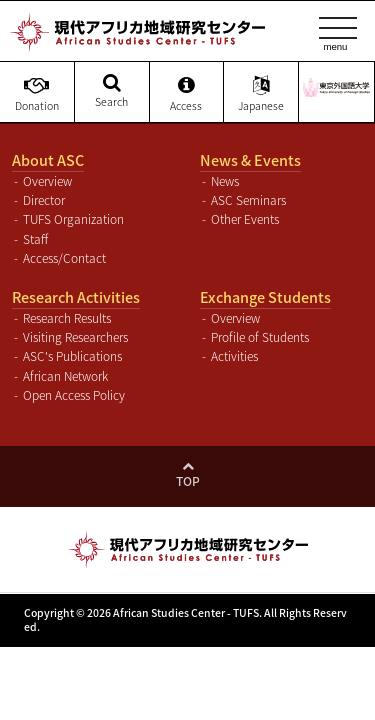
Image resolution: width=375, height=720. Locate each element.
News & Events (250, 160)
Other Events (245, 219)
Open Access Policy (74, 395)
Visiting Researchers (75, 337)
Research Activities (76, 297)
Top (188, 481)
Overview (47, 181)
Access (187, 94)
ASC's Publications (72, 356)
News (225, 181)
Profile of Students (260, 337)
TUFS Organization (73, 219)
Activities (234, 356)
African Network (65, 376)
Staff (35, 239)
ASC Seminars (248, 200)
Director (44, 200)
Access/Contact (64, 258)
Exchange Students (265, 297)
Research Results (67, 318)
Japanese (261, 94)
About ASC (48, 160)
